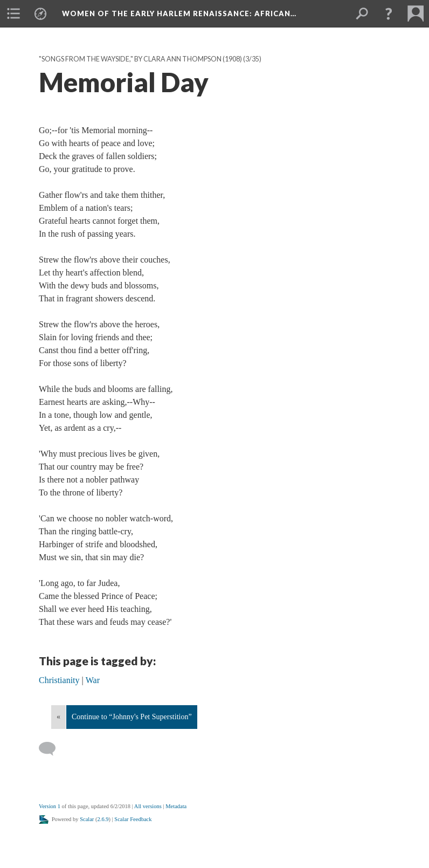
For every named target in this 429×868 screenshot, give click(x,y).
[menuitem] (13, 13)
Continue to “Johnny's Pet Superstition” (132, 717)
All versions (148, 806)
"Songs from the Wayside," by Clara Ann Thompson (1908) (140, 59)
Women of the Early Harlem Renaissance (179, 13)
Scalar (87, 819)
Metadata (176, 806)
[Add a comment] (52, 749)
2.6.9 (103, 819)
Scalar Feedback (133, 819)
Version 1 (50, 806)
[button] (389, 13)
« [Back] (58, 717)
